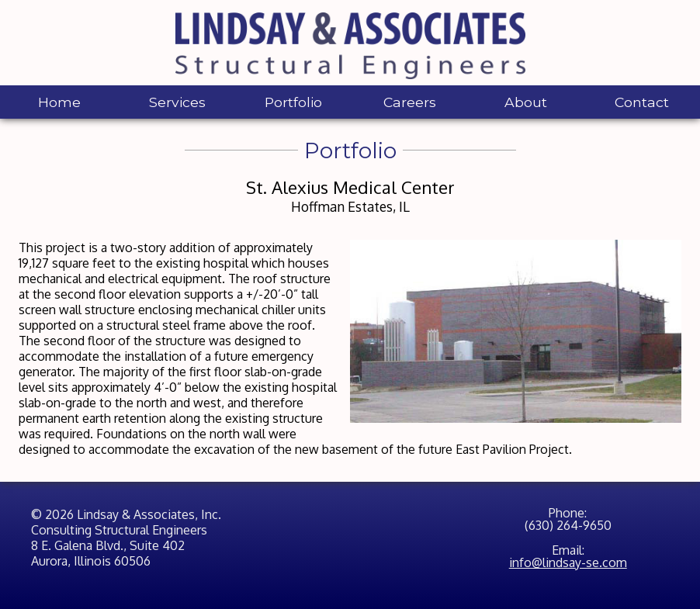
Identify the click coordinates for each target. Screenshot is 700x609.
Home (59, 102)
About (526, 102)
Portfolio (293, 102)
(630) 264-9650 (568, 525)
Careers (410, 102)
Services (177, 102)
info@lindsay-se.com (568, 562)
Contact (642, 102)
